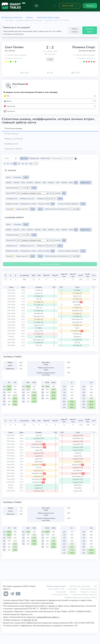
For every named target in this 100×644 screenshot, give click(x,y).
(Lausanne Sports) (87, 51)
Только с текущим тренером (68, 204)
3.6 (50, 73)
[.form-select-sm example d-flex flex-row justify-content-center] (35, 193)
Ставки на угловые (89, 592)
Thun (39, 308)
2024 (44, 183)
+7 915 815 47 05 (29, 620)
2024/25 (51, 183)
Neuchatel (78, 488)
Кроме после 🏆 (22, 209)
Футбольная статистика (12, 17)
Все (26, 177)
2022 (23, 183)
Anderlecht (77, 337)
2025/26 (64, 183)
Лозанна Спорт (84, 47)
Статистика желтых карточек (84, 595)
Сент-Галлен (14, 47)
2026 (71, 183)
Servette (39, 313)
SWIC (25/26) (11, 290)
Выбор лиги (85, 183)
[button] (55, 6)
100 (31, 164)
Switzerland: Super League (48, 17)
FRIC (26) (11, 337)
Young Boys (77, 322)
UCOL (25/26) (11, 456)
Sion (39, 299)
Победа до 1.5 (12, 199)
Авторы (73, 592)
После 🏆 (10, 209)
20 (15, 164)
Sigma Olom (78, 456)
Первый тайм (34, 158)
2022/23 (30, 183)
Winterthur (77, 311)
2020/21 (9, 183)
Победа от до (46, 199)
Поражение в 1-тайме (28, 204)
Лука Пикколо (19, 84)
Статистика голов (60, 595)
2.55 (24, 73)
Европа (30, 17)
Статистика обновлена (50, 264)
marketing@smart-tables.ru (48, 617)
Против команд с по (18, 188)
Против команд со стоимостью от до (62, 209)
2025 (58, 183)
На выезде (18, 177)
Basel (77, 305)
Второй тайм (45, 158)
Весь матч (24, 158)
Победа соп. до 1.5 (27, 199)
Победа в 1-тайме (12, 204)
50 (27, 164)
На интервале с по (64, 158)
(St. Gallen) (10, 51)
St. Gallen (77, 290)
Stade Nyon (78, 485)
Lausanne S (39, 325)
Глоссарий (72, 589)
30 (19, 164)
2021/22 (16, 183)
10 (8, 164)
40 (23, 164)
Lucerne (39, 293)
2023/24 (38, 183)
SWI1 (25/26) (11, 293)
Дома (8, 177)
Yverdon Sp (39, 290)
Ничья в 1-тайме (44, 204)
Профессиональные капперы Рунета (81, 597)
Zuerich (77, 296)
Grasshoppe (77, 319)
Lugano (77, 302)
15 (12, 164)
